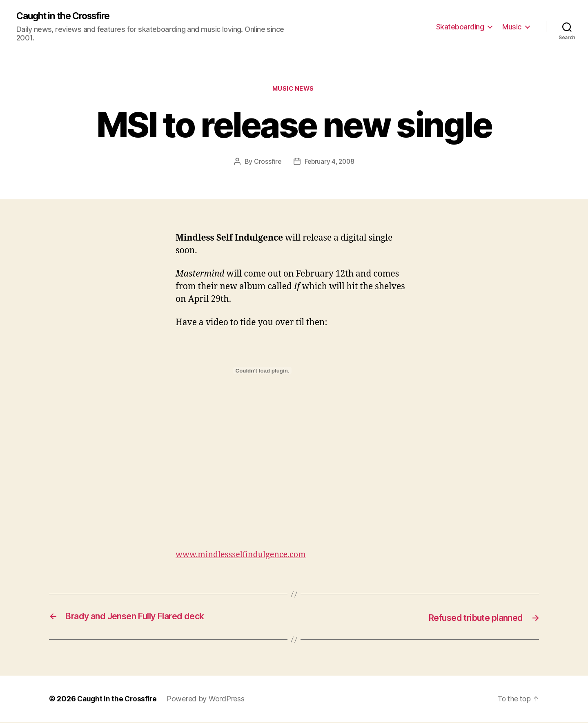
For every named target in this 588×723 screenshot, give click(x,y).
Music (512, 27)
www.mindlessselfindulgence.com (245, 556)
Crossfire (266, 163)
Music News (294, 90)
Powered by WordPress (208, 700)
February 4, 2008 (330, 163)
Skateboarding (460, 27)
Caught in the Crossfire (67, 16)
